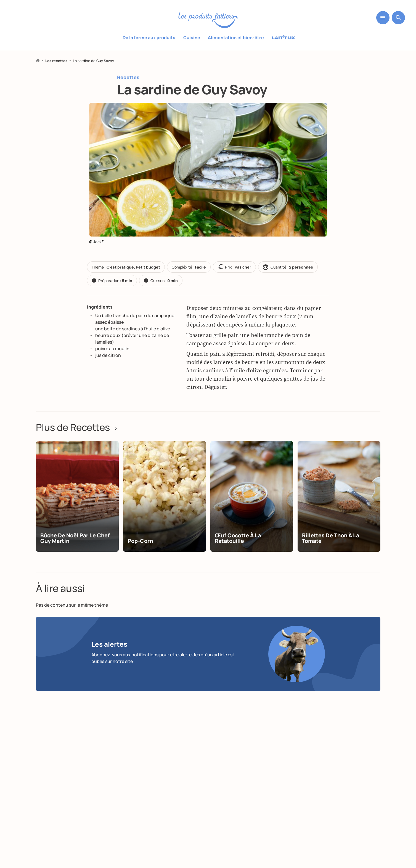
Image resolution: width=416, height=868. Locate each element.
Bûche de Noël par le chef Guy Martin (76, 545)
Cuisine (192, 38)
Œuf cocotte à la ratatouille (239, 545)
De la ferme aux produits (149, 38)
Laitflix (284, 38)
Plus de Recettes (78, 428)
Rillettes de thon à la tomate (331, 545)
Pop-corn (141, 548)
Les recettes (56, 61)
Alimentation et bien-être (236, 38)
